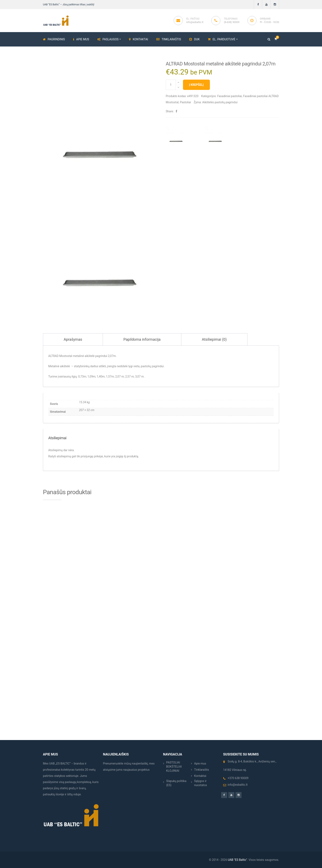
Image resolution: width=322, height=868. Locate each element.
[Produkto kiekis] (171, 85)
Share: (170, 111)
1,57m (110, 376)
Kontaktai (200, 776)
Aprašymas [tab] (73, 339)
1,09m (91, 376)
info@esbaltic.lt (195, 22)
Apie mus (200, 763)
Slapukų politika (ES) (176, 783)
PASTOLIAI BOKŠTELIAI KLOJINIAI (174, 767)
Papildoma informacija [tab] (142, 339)
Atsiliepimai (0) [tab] (214, 339)
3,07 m (139, 376)
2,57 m (130, 376)
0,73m (82, 376)
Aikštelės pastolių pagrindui (220, 102)
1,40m (101, 376)
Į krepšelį (196, 85)
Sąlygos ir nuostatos (201, 783)
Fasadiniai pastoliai (230, 96)
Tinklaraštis (201, 770)
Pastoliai (185, 102)
